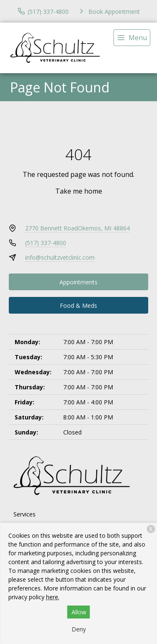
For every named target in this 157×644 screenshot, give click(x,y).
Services (24, 514)
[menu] (132, 38)
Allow (79, 612)
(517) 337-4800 (46, 243)
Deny (79, 629)
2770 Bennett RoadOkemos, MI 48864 (77, 228)
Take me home (79, 191)
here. (53, 597)
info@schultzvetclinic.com (60, 257)
